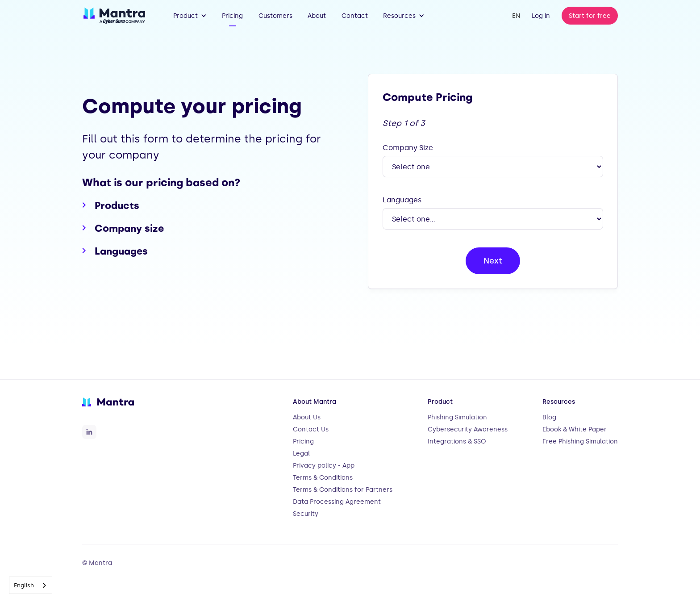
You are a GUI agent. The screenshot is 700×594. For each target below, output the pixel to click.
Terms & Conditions (323, 478)
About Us (307, 417)
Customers (275, 16)
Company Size (408, 148)
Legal (301, 454)
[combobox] (31, 585)
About (317, 16)
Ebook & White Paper (575, 429)
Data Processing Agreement (337, 502)
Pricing (232, 16)
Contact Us (311, 429)
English (24, 585)
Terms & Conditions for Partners (343, 490)
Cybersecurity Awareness (468, 429)
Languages (402, 200)
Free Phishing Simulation (580, 441)
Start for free (590, 16)
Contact (355, 16)
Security (306, 514)
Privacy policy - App (324, 466)
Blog (549, 417)
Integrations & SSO (457, 441)
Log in (541, 16)
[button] (190, 16)
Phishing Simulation (457, 417)
